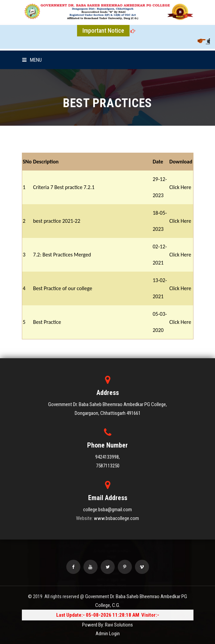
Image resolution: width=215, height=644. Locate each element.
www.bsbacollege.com (116, 518)
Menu (32, 60)
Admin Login (108, 634)
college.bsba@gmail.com (108, 510)
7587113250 (108, 466)
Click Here (180, 187)
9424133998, (108, 457)
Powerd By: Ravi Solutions (108, 625)
